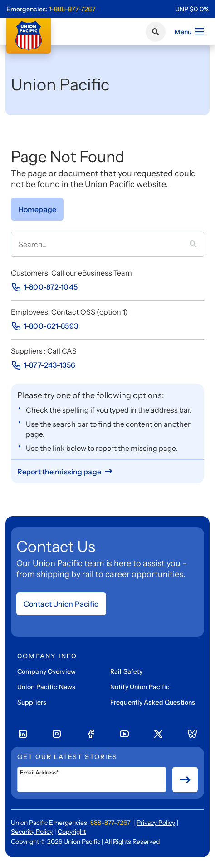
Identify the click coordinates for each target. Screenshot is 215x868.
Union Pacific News (46, 687)
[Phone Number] (44, 287)
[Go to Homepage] (37, 209)
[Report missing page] (66, 472)
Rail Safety (126, 671)
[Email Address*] (92, 779)
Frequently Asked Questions (153, 702)
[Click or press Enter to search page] (156, 32)
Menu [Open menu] (190, 32)
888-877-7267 (110, 823)
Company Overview (46, 671)
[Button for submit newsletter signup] (185, 779)
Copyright (72, 832)
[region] (192, 9)
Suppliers (32, 702)
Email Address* (39, 773)
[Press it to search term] (197, 244)
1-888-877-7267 (72, 9)
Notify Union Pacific (140, 687)
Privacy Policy (156, 823)
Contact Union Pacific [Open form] (61, 604)
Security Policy (32, 832)
